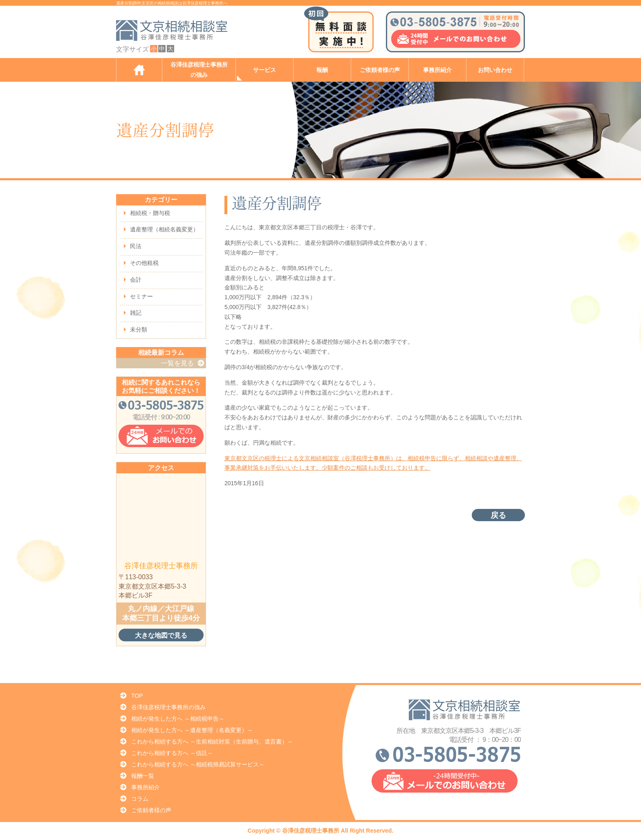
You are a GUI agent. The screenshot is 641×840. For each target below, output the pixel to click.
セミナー (141, 296)
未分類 (139, 329)
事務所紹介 (437, 70)
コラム (140, 799)
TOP (137, 696)
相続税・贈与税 (150, 213)
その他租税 (144, 263)
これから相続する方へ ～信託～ (172, 753)
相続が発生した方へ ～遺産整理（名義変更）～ (192, 730)
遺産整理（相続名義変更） (164, 229)
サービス (264, 70)
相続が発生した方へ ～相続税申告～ (178, 719)
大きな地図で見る (161, 635)
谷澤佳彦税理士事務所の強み (199, 70)
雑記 (136, 313)
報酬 (322, 70)
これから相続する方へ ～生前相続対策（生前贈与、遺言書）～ (212, 741)
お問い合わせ (495, 70)
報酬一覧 (143, 776)
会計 (136, 280)
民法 (136, 246)
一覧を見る (177, 363)
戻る (498, 515)
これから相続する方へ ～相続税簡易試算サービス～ (198, 764)
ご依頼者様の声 (380, 70)
